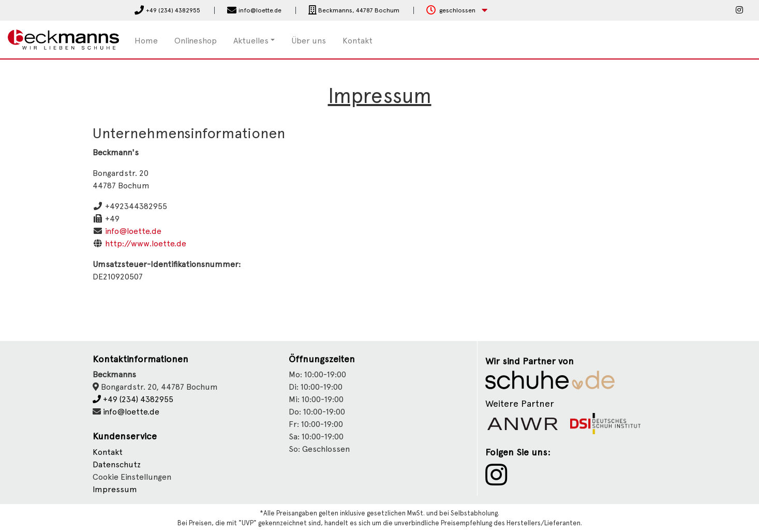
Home (146, 41)
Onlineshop (196, 41)
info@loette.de (133, 231)
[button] (457, 11)
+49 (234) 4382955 (133, 399)
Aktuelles (251, 41)
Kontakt (358, 41)
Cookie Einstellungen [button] (132, 477)
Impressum (115, 489)
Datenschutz (117, 464)
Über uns (309, 41)
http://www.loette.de (146, 243)
